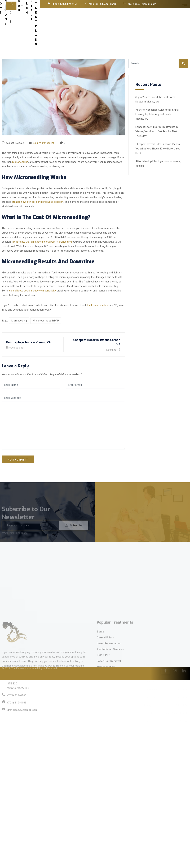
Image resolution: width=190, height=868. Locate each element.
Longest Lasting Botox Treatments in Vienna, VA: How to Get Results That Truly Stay (157, 131)
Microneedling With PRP (46, 321)
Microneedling (47, 143)
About (102, 24)
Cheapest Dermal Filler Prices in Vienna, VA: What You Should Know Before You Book (158, 149)
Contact (127, 24)
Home (50, 24)
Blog (114, 24)
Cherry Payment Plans (152, 24)
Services (85, 24)
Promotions (65, 24)
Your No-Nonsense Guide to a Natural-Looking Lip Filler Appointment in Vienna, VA (158, 114)
